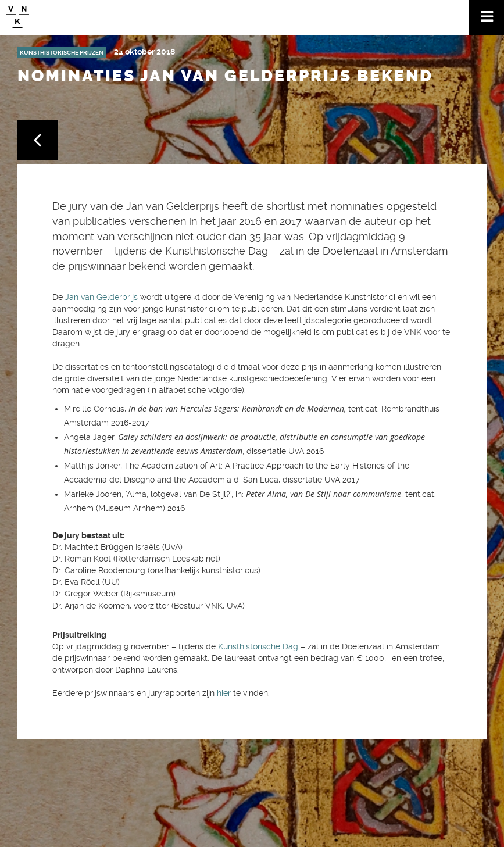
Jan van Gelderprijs (101, 297)
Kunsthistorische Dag (257, 646)
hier (224, 693)
